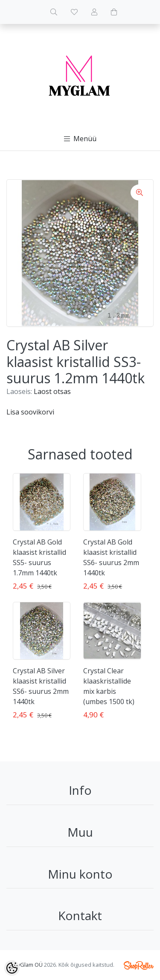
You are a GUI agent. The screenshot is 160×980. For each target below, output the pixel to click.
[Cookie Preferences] (12, 968)
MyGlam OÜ (28, 965)
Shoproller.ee (139, 965)
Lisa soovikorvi (30, 412)
